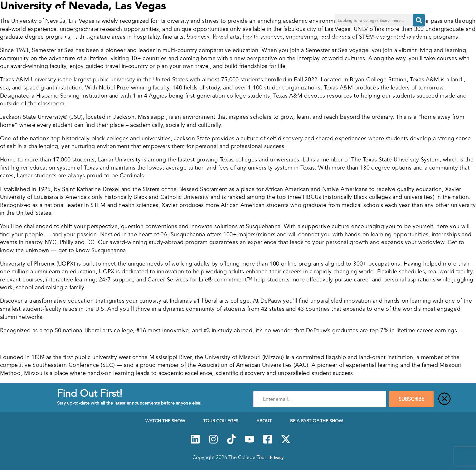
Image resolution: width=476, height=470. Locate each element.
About (302, 39)
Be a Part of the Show (393, 39)
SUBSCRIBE (411, 399)
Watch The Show (212, 39)
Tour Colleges (263, 39)
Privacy (277, 458)
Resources (340, 39)
